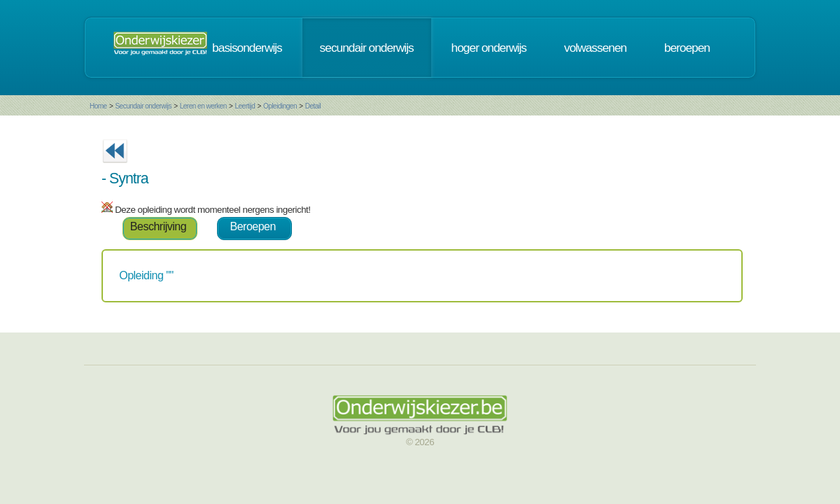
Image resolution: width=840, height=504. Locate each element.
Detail (313, 106)
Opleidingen (280, 106)
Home (98, 106)
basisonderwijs (247, 48)
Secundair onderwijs (143, 106)
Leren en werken (203, 106)
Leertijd (245, 106)
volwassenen (595, 48)
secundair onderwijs (367, 48)
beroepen (687, 48)
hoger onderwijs (489, 48)
